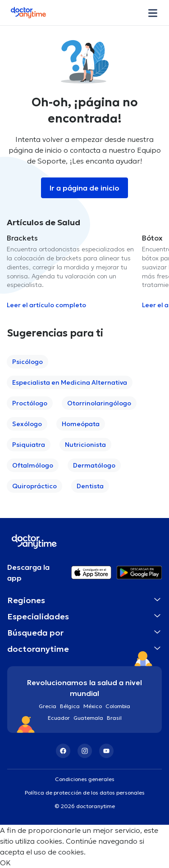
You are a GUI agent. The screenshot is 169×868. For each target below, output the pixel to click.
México (93, 706)
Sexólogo (27, 424)
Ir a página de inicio (84, 188)
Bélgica (70, 706)
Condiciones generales (85, 779)
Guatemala (88, 718)
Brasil (114, 718)
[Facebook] (63, 751)
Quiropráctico (34, 486)
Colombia (118, 706)
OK (5, 863)
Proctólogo (30, 403)
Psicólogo (27, 362)
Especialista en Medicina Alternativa (70, 382)
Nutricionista (85, 445)
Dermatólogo (94, 465)
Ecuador (59, 718)
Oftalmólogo (33, 465)
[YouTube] (106, 751)
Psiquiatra (29, 445)
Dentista (90, 486)
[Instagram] (85, 751)
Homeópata (81, 424)
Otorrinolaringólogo (99, 403)
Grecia (48, 706)
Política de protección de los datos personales (85, 793)
